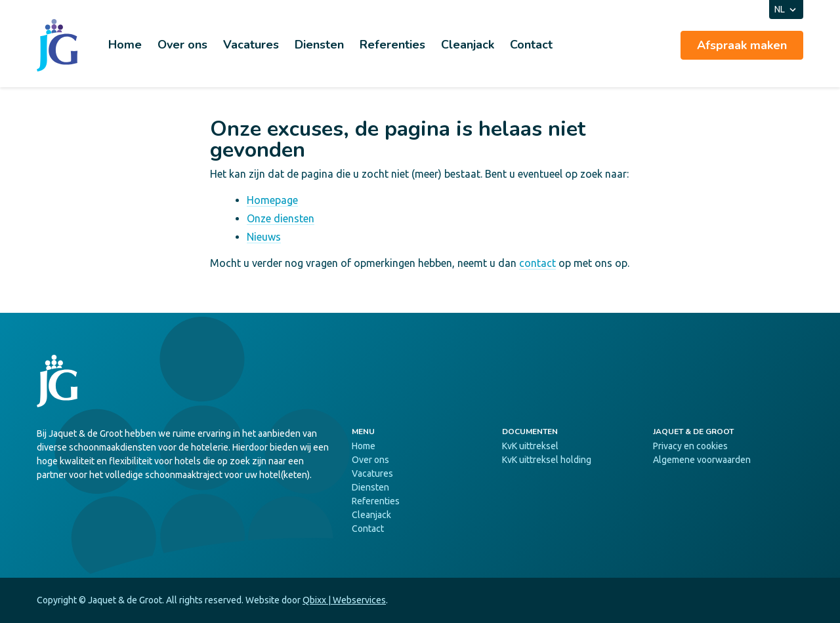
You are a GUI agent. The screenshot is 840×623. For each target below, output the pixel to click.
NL (786, 10)
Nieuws (264, 237)
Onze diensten (281, 218)
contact (537, 263)
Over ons (182, 45)
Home (125, 45)
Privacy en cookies (690, 446)
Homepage (272, 200)
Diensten (319, 45)
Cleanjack (468, 45)
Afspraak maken (742, 45)
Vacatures (251, 45)
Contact (531, 45)
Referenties (392, 45)
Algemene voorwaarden (702, 460)
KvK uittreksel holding (547, 460)
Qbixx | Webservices (344, 600)
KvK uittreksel (530, 446)
